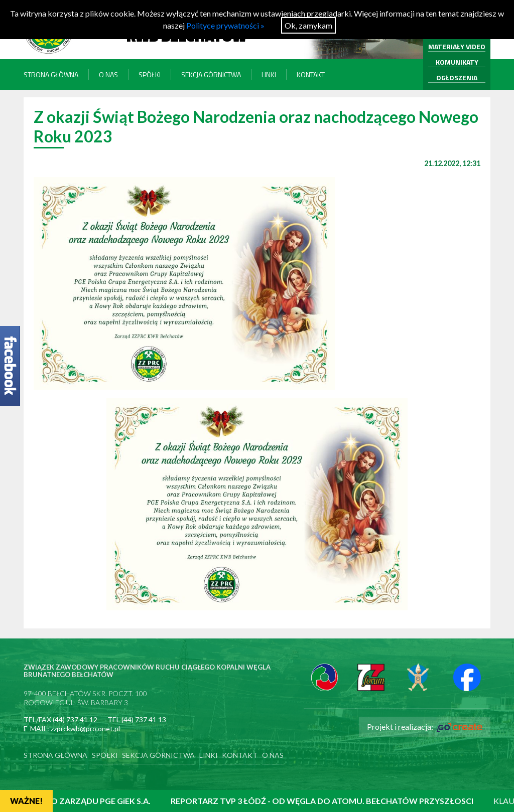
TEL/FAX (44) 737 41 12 (60, 719)
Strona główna (51, 74)
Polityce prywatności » (225, 25)
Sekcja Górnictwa (211, 74)
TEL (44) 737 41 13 (137, 719)
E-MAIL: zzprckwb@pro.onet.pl (72, 728)
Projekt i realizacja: (425, 727)
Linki (269, 74)
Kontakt (311, 74)
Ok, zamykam (308, 25)
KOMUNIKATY (457, 62)
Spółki (150, 74)
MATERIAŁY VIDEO (457, 46)
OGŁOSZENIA (457, 77)
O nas (108, 74)
